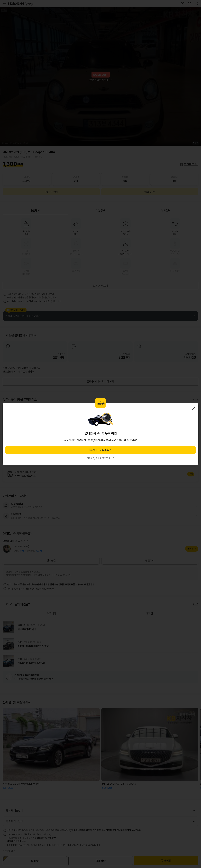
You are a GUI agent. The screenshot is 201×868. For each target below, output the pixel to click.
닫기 (194, 408)
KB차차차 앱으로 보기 (100, 450)
